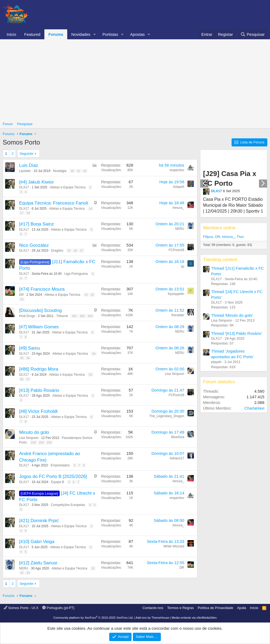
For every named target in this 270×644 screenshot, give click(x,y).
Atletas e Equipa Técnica (68, 187)
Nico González (34, 245)
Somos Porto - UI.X (21, 608)
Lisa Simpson (175, 374)
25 (69, 251)
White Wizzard (174, 546)
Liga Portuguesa (76, 274)
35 (22, 358)
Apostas (137, 34)
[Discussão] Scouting (40, 310)
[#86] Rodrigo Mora (39, 369)
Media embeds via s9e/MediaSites (194, 618)
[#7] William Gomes (39, 327)
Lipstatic (25, 171)
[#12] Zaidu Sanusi (38, 563)
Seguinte (26, 154)
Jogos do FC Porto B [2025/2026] (53, 476)
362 (82, 316)
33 (28, 573)
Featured (32, 34)
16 (90, 209)
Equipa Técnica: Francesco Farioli (54, 203)
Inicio (11, 34)
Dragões (57, 251)
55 (90, 375)
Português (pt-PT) (58, 608)
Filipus (208, 237)
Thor (240, 237)
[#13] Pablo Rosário (39, 390)
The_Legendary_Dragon (167, 416)
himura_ (178, 208)
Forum (8, 124)
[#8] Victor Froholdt (38, 411)
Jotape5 (178, 187)
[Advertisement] (135, 80)
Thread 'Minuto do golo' (232, 315)
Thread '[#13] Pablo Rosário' (237, 333)
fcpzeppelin (176, 294)
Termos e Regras (180, 608)
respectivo (177, 170)
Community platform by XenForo (93, 618)
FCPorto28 (176, 250)
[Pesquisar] (253, 34)
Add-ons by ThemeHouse (153, 618)
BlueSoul (178, 437)
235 (49, 442)
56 (22, 379)
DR (21, 295)
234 (41, 442)
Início (254, 608)
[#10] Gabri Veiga (37, 542)
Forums (56, 34)
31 (79, 171)
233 (33, 442)
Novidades (81, 34)
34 (94, 354)
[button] (95, 34)
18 (28, 213)
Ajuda (242, 608)
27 (81, 251)
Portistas (110, 34)
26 (75, 251)
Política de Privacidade (215, 608)
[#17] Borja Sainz (36, 224)
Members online (219, 228)
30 (72, 171)
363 (90, 316)
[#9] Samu (30, 348)
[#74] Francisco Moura (42, 289)
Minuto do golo (34, 432)
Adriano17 (177, 458)
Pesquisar (25, 124)
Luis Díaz (29, 165)
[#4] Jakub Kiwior (36, 182)
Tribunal (62, 316)
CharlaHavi (254, 408)
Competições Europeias (68, 505)
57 (28, 379)
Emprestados (60, 465)
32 (85, 171)
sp (182, 266)
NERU (180, 229)
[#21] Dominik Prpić (39, 521)
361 (74, 316)
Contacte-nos (153, 608)
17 (22, 213)
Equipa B (58, 482)
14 (86, 295)
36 (28, 358)
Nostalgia (60, 171)
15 (92, 295)
